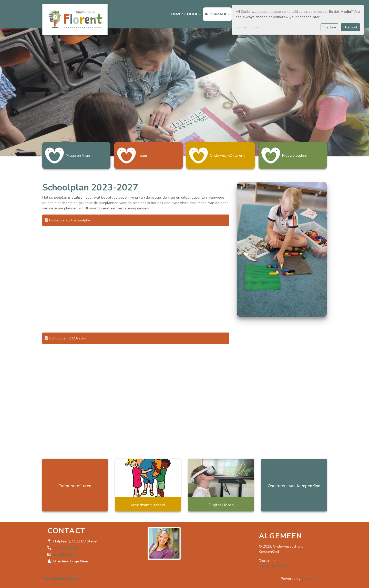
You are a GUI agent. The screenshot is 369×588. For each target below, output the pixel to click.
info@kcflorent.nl (67, 553)
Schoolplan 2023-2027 (66, 336)
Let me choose (248, 27)
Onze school (185, 14)
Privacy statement (273, 564)
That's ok (350, 27)
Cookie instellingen (61, 577)
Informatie (217, 14)
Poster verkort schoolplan (68, 218)
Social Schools (313, 577)
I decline (329, 27)
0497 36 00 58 (65, 546)
